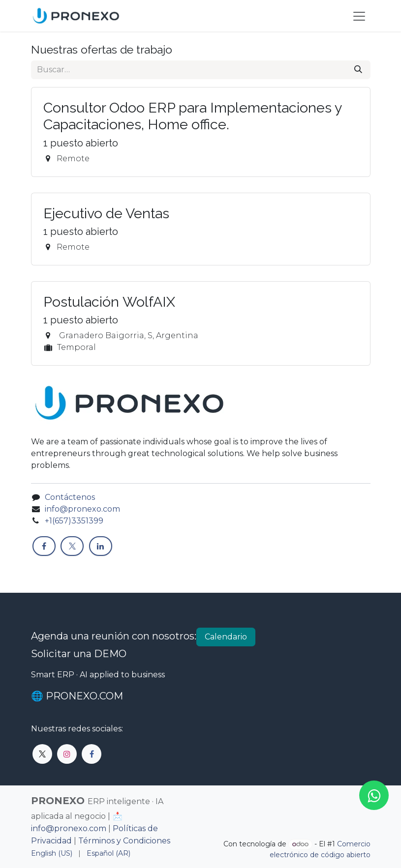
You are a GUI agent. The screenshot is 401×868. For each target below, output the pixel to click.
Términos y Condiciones (124, 841)
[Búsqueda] (358, 70)
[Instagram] (67, 754)
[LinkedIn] (101, 546)
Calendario (226, 637)
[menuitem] (52, 854)
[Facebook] (44, 546)
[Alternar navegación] (359, 16)
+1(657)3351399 (75, 521)
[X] (72, 546)
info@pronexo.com (82, 509)
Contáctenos (70, 497)
